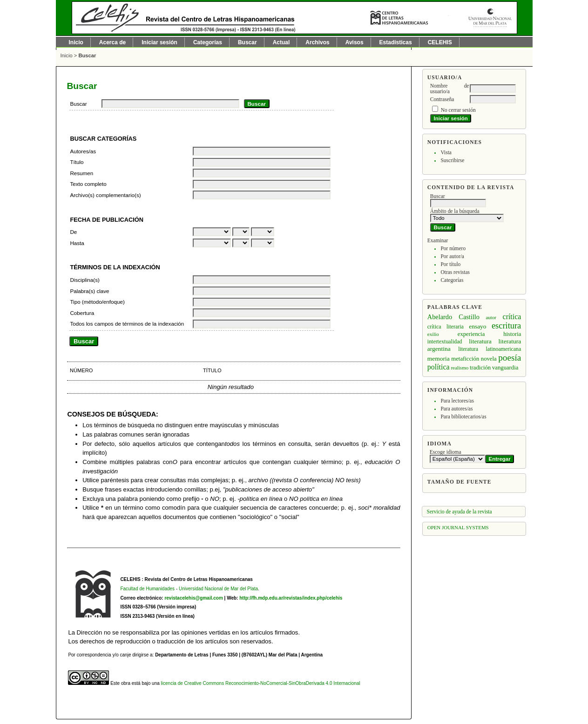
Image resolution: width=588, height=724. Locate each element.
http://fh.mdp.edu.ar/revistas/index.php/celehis (291, 598)
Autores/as (83, 151)
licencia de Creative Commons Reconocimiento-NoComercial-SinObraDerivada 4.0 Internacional (261, 683)
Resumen (81, 173)
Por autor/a (452, 256)
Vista (446, 152)
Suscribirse (452, 160)
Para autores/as (456, 409)
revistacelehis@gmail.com (193, 598)
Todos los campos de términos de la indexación (127, 324)
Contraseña (442, 99)
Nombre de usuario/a (450, 89)
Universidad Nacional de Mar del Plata (218, 589)
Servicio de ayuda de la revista (460, 512)
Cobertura (82, 313)
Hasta (77, 243)
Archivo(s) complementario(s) (105, 195)
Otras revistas (455, 272)
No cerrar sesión (458, 110)
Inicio (76, 42)
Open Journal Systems (458, 527)
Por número (453, 248)
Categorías (452, 280)
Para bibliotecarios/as (463, 417)
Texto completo (88, 184)
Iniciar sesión (159, 42)
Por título (450, 264)
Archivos (317, 42)
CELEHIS (440, 42)
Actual (281, 42)
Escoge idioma (446, 452)
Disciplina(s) (84, 280)
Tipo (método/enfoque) (97, 302)
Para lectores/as (457, 401)
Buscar (247, 42)
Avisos (355, 42)
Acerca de (112, 42)
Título (77, 162)
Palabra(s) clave (89, 291)
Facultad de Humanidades (147, 589)
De (73, 232)
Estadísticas (396, 42)
